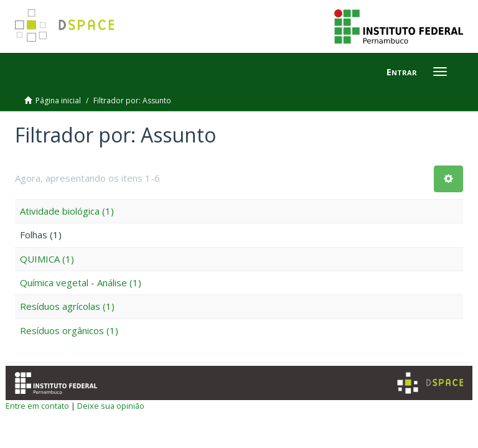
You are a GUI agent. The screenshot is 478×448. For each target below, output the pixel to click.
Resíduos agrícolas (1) (67, 306)
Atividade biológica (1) (67, 211)
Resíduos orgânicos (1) (69, 330)
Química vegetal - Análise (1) (81, 282)
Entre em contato (37, 406)
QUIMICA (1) (47, 259)
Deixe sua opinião (111, 406)
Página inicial (58, 100)
